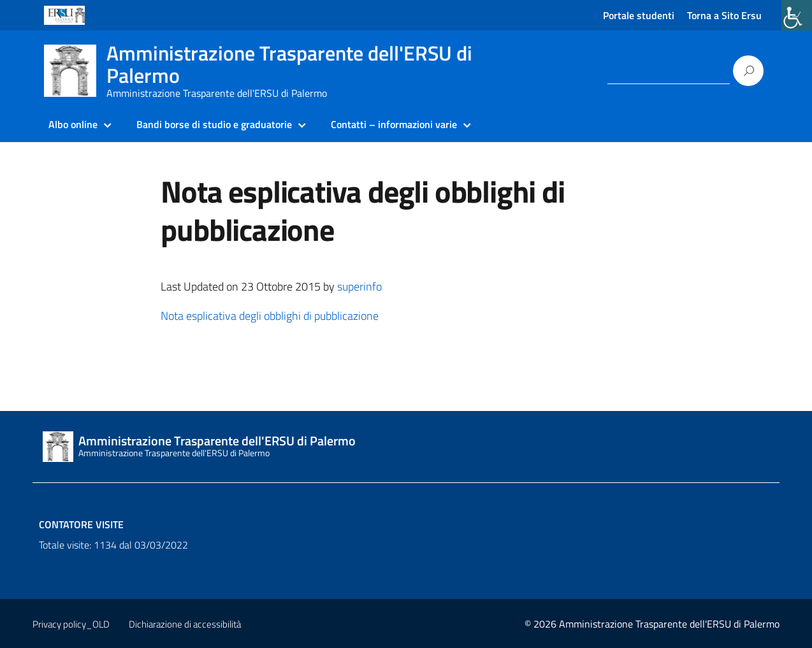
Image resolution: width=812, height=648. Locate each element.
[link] (797, 15)
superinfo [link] (359, 286)
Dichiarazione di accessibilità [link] (185, 624)
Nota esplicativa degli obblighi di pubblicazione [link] (270, 316)
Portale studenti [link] (639, 15)
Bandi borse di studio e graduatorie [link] (214, 124)
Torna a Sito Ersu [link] (724, 15)
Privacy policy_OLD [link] (71, 624)
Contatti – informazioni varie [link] (394, 124)
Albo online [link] (73, 124)
